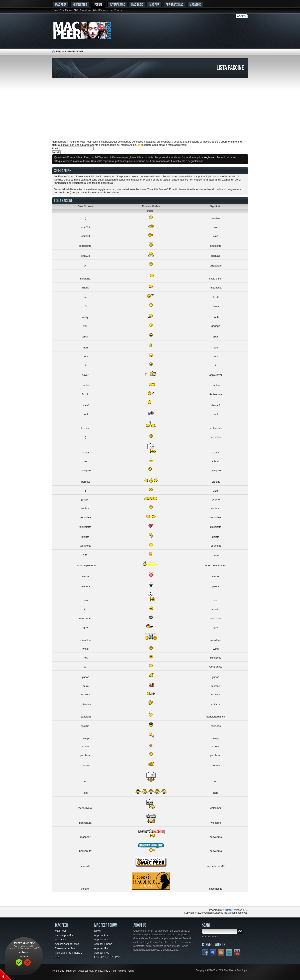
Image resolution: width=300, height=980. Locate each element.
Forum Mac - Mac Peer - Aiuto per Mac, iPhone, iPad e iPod (84, 971)
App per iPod (102, 953)
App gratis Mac (174, 4)
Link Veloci (115, 10)
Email (55, 148)
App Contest (101, 935)
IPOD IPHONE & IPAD (107, 957)
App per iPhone (103, 944)
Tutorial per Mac (64, 935)
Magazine (195, 4)
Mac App (154, 4)
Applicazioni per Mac (67, 944)
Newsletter (80, 4)
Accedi (242, 16)
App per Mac (102, 940)
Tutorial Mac (117, 4)
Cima (131, 971)
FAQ (76, 10)
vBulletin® (228, 910)
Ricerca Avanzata (210, 937)
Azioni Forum (99, 10)
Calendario (85, 10)
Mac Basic (137, 4)
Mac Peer (61, 931)
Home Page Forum (62, 10)
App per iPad (102, 948)
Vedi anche (24, 952)
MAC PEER (61, 4)
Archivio (122, 971)
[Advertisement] (150, 109)
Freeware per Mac (66, 948)
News (98, 931)
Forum (98, 4)
